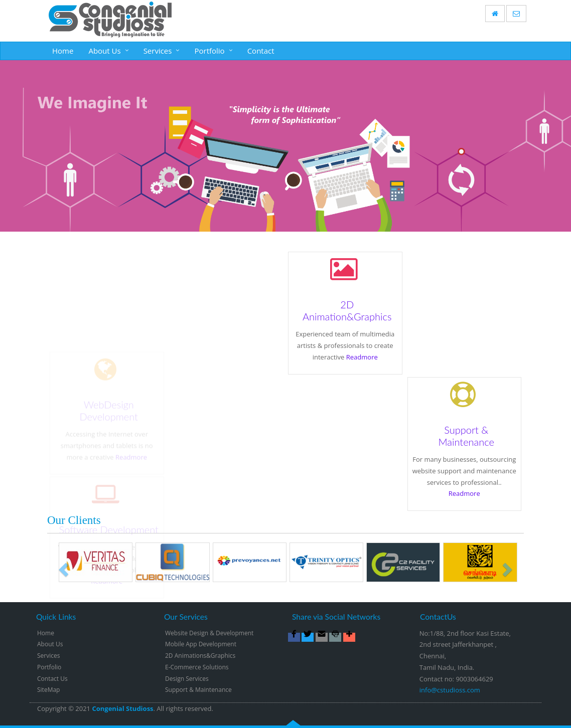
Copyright (52, 708)
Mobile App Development (201, 644)
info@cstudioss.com (450, 690)
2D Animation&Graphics (347, 311)
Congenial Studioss (122, 708)
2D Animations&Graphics (200, 656)
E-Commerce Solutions (197, 667)
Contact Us (52, 679)
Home (63, 51)
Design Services (187, 679)
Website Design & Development (209, 633)
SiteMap (48, 690)
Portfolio (209, 51)
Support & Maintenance (466, 436)
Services (158, 51)
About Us (104, 51)
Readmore (361, 357)
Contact (261, 51)
